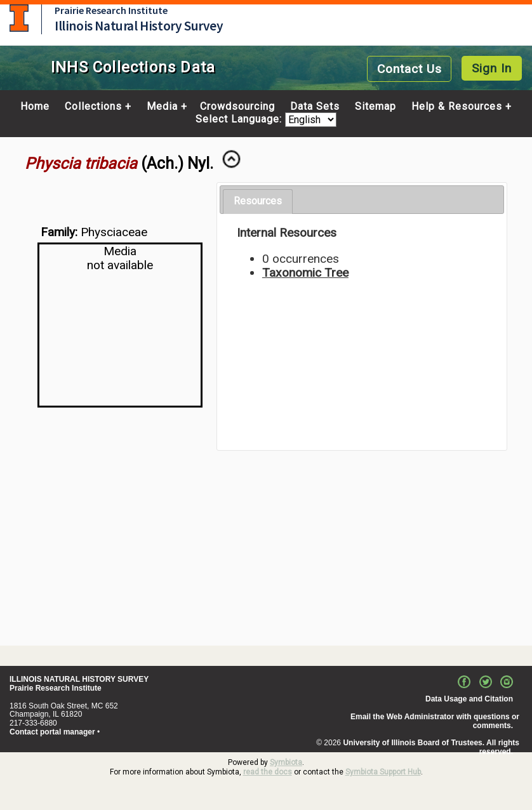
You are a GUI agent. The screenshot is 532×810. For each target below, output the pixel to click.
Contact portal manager (52, 732)
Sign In (492, 68)
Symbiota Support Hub (383, 772)
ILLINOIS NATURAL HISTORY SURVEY (79, 679)
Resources (258, 201)
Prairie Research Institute (111, 10)
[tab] (258, 202)
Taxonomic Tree (305, 273)
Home (35, 107)
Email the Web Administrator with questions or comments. (435, 721)
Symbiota (286, 762)
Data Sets (315, 107)
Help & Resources (457, 107)
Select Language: (240, 120)
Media (162, 107)
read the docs (268, 772)
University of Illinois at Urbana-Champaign (19, 18)
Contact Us (409, 69)
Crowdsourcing (237, 107)
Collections (93, 107)
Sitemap (376, 107)
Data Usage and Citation (469, 699)
